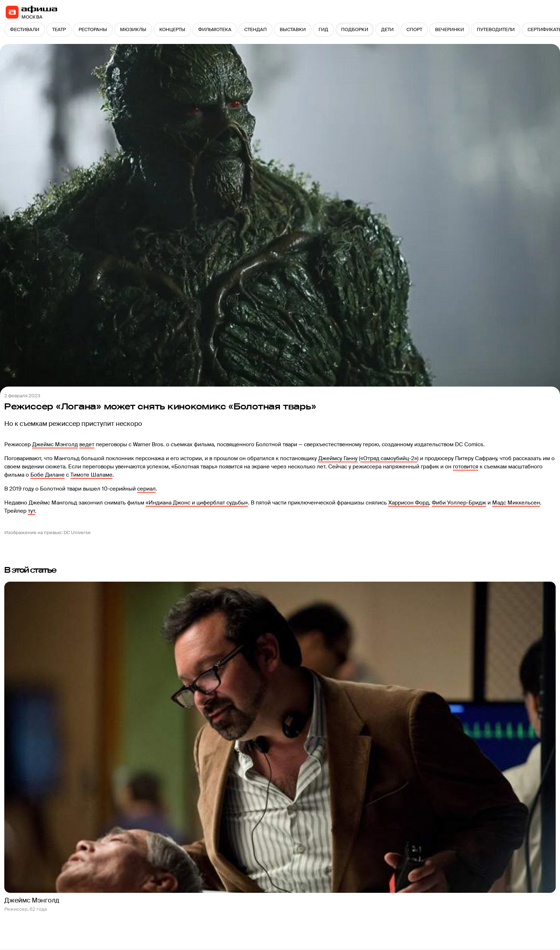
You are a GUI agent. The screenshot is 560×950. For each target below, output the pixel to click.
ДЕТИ (387, 29)
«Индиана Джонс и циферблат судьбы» (197, 503)
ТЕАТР (59, 29)
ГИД (323, 29)
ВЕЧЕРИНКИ (449, 29)
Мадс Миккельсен (516, 503)
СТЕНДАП (256, 29)
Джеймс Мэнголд (55, 444)
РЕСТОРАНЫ (93, 29)
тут (31, 511)
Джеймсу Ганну (338, 458)
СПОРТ (414, 29)
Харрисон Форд (409, 503)
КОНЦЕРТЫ (172, 29)
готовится (466, 467)
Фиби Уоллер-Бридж (459, 503)
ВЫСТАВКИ (293, 29)
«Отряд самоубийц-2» (389, 458)
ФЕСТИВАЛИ (25, 29)
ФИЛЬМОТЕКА (215, 29)
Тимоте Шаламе (91, 475)
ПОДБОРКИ (355, 29)
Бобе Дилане (47, 475)
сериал (146, 489)
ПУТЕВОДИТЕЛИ (496, 29)
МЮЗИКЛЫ (133, 29)
